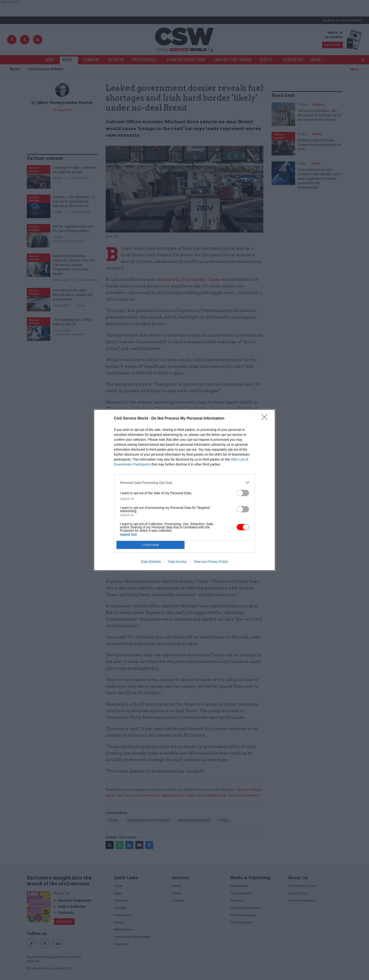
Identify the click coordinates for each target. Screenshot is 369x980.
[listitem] (184, 483)
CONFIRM (150, 545)
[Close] (266, 419)
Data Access (177, 562)
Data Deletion (151, 562)
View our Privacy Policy (211, 562)
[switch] (243, 493)
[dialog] (184, 490)
